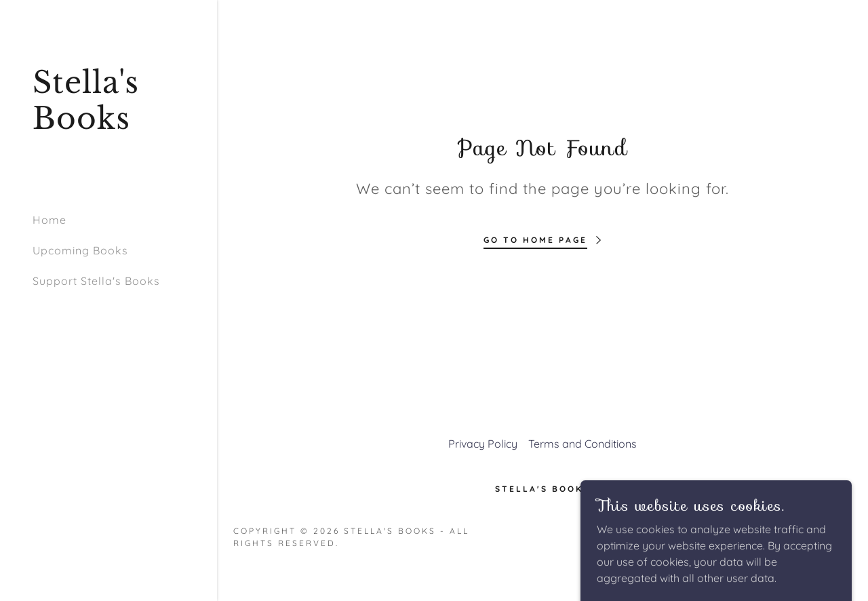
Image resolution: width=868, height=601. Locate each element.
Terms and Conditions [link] (583, 444)
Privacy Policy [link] (483, 444)
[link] (108, 125)
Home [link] (50, 220)
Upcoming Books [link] (80, 250)
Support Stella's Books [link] (96, 281)
